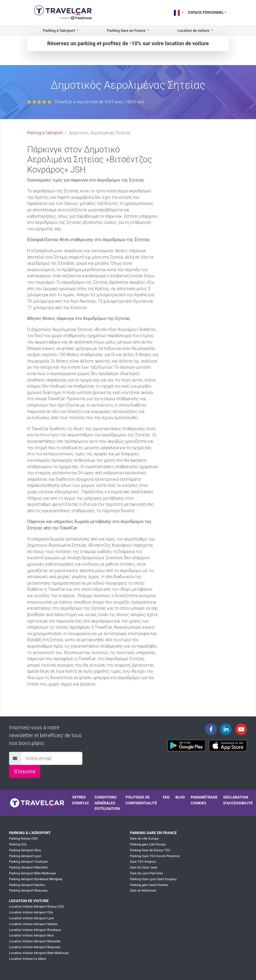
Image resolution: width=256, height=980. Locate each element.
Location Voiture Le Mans (28, 959)
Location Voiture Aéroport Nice (31, 935)
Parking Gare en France (153, 833)
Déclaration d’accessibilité (238, 800)
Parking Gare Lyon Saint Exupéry (153, 879)
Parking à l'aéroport (45, 133)
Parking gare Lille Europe (148, 844)
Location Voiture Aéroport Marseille (35, 941)
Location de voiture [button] (194, 30)
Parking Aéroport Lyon (25, 856)
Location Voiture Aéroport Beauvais (35, 947)
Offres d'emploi (80, 800)
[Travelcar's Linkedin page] (226, 729)
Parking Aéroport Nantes (27, 885)
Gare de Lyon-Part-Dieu (146, 873)
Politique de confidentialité (141, 800)
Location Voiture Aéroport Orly (31, 912)
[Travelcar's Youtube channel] (241, 729)
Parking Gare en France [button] (127, 30)
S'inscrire (25, 771)
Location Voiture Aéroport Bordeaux (35, 930)
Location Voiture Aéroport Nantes (33, 924)
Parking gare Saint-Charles (149, 885)
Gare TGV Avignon (143, 862)
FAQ (166, 797)
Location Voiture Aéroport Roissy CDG (37, 907)
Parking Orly (18, 844)
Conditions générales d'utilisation (107, 803)
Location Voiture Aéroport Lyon (32, 918)
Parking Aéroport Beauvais (28, 891)
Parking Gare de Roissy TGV (150, 850)
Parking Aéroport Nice (25, 850)
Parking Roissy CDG (23, 839)
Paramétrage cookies (204, 800)
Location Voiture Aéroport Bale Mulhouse (39, 953)
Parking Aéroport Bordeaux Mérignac (36, 879)
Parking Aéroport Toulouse (28, 862)
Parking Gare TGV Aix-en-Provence (155, 856)
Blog (180, 797)
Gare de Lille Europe (144, 839)
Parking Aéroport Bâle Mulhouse (33, 873)
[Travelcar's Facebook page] (211, 729)
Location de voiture (29, 901)
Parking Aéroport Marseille (28, 867)
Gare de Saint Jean (143, 867)
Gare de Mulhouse (143, 891)
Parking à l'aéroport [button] (59, 30)
